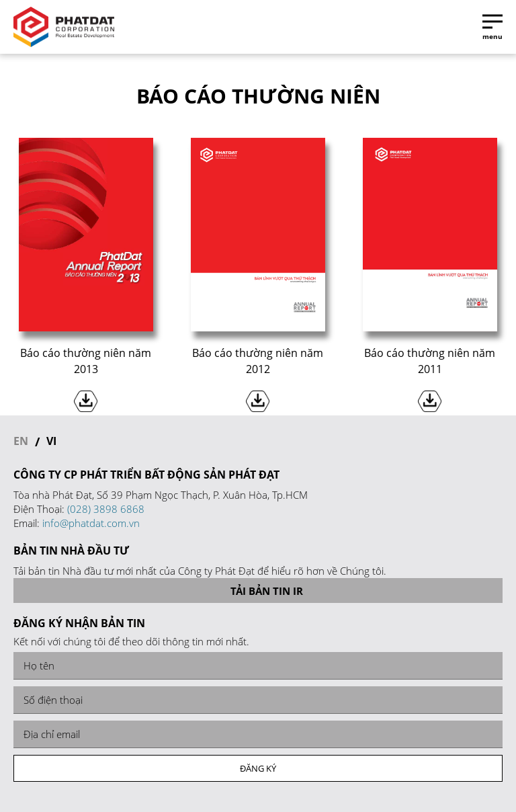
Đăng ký (258, 768)
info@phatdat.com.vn (91, 523)
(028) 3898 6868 (106, 509)
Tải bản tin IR (258, 591)
